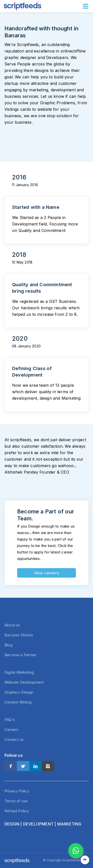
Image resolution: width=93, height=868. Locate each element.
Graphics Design (19, 692)
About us (12, 625)
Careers (11, 730)
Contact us (14, 739)
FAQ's (10, 720)
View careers (46, 573)
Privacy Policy (17, 791)
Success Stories (19, 635)
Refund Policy (17, 811)
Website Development (24, 682)
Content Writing (18, 702)
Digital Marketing (19, 672)
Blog (8, 645)
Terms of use (16, 801)
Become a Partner (20, 655)
